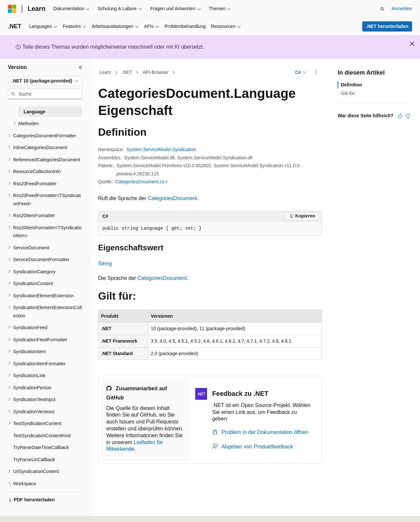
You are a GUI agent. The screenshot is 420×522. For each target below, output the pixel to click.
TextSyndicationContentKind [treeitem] (42, 436)
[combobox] (45, 81)
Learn (105, 72)
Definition (352, 85)
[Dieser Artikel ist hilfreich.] (400, 116)
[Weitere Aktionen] (316, 73)
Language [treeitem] (34, 112)
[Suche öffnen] (382, 9)
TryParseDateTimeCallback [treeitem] (41, 447)
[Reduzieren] (80, 67)
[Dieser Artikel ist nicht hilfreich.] (408, 116)
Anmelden (402, 9)
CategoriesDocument (172, 198)
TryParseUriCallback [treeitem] (34, 460)
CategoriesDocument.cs (140, 182)
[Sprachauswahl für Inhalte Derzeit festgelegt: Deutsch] (23, 511)
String (105, 264)
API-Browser (156, 72)
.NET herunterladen (387, 26)
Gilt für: (348, 93)
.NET (127, 72)
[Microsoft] (12, 9)
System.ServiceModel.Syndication (161, 149)
